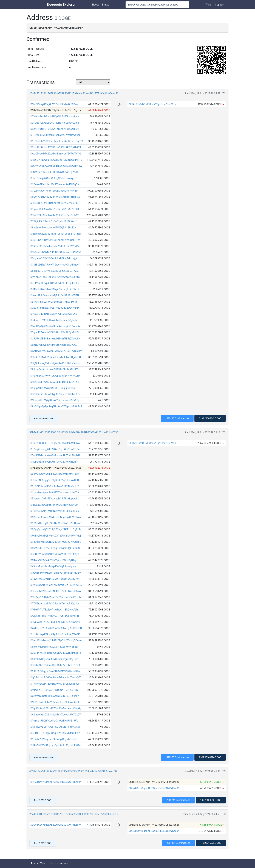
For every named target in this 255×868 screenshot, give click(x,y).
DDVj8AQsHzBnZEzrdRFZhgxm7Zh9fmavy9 (55, 622)
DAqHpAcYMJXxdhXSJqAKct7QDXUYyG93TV (56, 351)
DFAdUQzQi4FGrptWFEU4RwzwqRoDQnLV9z (55, 326)
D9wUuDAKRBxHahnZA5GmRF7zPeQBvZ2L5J (56, 585)
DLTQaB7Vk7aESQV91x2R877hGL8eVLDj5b (55, 123)
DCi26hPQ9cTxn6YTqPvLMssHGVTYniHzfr (54, 191)
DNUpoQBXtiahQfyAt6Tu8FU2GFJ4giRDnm (54, 462)
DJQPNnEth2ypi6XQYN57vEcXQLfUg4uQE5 (55, 283)
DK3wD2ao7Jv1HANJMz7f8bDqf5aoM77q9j (55, 579)
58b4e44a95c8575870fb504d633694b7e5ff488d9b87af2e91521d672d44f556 (74, 432)
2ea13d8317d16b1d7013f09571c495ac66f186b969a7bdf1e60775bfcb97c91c (74, 814)
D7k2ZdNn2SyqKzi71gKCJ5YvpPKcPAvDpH (55, 480)
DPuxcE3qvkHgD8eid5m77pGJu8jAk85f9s (54, 314)
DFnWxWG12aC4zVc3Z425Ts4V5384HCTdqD (56, 234)
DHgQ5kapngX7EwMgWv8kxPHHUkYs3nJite (55, 363)
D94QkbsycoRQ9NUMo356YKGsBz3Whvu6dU (56, 542)
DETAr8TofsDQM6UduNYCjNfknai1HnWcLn (153, 104)
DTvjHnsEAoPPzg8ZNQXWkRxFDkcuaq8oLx (55, 117)
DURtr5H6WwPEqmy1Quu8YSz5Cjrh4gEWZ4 (56, 745)
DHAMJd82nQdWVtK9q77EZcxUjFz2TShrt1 (55, 289)
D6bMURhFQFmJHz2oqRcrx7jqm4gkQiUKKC (55, 548)
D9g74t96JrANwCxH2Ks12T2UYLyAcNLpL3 (55, 209)
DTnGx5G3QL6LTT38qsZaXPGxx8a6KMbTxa (55, 443)
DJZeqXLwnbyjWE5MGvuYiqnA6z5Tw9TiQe (55, 449)
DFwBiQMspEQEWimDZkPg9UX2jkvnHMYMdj (56, 536)
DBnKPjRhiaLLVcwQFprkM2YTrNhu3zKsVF (54, 302)
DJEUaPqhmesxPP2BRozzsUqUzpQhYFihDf (55, 308)
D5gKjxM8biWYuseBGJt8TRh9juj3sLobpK (53, 388)
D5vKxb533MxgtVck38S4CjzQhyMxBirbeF (54, 739)
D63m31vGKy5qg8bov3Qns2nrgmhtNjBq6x (55, 474)
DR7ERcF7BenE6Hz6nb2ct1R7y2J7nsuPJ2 (54, 203)
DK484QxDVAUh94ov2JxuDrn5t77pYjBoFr (54, 320)
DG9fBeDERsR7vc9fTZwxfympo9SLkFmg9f (55, 265)
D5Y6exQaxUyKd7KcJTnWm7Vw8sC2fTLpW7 (56, 523)
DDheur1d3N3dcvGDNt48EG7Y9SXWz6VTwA (56, 591)
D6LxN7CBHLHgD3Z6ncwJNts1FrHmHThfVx (55, 197)
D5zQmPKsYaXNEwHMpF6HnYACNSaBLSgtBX (57, 141)
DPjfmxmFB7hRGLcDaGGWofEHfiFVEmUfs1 (55, 721)
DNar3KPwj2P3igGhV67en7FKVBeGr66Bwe (54, 104)
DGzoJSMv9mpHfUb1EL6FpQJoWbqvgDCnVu (56, 640)
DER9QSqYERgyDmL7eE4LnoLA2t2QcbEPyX (55, 240)
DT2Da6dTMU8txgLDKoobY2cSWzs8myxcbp (56, 135)
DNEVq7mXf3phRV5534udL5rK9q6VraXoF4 (55, 702)
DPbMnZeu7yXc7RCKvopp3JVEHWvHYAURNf (56, 376)
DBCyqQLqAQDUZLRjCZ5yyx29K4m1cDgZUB (56, 529)
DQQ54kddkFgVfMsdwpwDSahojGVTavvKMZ (56, 678)
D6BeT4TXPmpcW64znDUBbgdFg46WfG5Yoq (56, 517)
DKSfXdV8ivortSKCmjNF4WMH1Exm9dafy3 (55, 554)
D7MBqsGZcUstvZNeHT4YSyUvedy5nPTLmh (56, 597)
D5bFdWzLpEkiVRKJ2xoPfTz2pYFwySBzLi (54, 647)
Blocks (95, 5)
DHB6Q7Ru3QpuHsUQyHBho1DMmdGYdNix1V (56, 160)
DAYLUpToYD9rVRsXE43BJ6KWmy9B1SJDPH (56, 628)
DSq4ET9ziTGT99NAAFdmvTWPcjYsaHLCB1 (56, 129)
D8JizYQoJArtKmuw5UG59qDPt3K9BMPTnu (55, 369)
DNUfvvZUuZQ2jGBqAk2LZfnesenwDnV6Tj (55, 400)
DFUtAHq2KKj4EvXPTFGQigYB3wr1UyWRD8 (55, 172)
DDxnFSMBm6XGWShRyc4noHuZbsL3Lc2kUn (56, 455)
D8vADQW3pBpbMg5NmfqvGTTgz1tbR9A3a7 (56, 407)
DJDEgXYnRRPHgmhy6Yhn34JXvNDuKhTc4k (56, 653)
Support (220, 5)
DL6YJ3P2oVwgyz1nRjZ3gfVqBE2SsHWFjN (55, 295)
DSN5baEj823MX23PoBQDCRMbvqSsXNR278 (56, 252)
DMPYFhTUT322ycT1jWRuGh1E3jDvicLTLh (54, 610)
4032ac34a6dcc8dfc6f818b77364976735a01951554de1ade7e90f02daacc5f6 (73, 771)
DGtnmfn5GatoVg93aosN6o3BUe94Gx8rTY (55, 696)
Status (106, 5)
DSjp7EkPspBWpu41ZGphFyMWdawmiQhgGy (56, 708)
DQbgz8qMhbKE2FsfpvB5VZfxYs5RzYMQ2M (56, 573)
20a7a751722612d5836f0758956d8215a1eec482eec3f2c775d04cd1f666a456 (74, 93)
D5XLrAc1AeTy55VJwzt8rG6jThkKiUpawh (54, 499)
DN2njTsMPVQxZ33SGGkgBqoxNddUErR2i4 (55, 382)
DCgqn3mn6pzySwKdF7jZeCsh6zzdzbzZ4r (55, 493)
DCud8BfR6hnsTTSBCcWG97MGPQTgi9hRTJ (56, 147)
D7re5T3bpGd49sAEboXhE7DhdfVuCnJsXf (55, 215)
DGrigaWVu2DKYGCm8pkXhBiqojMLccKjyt (54, 258)
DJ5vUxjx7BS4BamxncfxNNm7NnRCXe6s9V (55, 339)
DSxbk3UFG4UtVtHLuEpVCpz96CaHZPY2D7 (55, 271)
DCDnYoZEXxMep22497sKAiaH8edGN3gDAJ (56, 184)
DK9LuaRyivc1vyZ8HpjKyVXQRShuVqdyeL (54, 566)
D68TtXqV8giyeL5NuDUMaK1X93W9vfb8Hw (55, 671)
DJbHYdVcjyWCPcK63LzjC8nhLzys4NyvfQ (54, 178)
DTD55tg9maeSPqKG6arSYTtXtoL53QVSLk (55, 604)
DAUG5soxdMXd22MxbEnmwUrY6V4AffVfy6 (56, 154)
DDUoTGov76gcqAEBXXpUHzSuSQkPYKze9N (56, 782)
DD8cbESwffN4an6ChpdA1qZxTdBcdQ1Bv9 (55, 665)
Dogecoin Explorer (61, 5)
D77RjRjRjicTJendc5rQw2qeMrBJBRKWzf (54, 221)
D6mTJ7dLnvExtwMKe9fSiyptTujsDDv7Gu (54, 345)
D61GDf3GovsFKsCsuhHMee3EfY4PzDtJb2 (55, 486)
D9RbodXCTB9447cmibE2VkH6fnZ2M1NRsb (55, 246)
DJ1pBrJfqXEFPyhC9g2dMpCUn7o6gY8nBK (55, 634)
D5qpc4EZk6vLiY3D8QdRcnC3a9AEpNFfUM (55, 332)
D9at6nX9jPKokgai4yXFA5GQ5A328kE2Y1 (54, 228)
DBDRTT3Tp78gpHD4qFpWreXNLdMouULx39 (56, 733)
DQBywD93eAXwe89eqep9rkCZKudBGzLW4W (56, 166)
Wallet (209, 5)
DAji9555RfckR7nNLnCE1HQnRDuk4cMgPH (55, 616)
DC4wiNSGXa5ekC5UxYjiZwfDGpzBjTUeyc (54, 560)
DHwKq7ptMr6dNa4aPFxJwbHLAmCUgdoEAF (56, 357)
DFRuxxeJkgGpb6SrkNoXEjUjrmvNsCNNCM (54, 505)
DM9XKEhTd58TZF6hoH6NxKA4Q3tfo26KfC (55, 277)
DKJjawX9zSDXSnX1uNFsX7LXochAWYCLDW (56, 715)
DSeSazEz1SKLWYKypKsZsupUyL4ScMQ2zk (55, 394)
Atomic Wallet (39, 863)
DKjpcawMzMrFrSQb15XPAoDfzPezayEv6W (55, 727)
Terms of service (59, 863)
